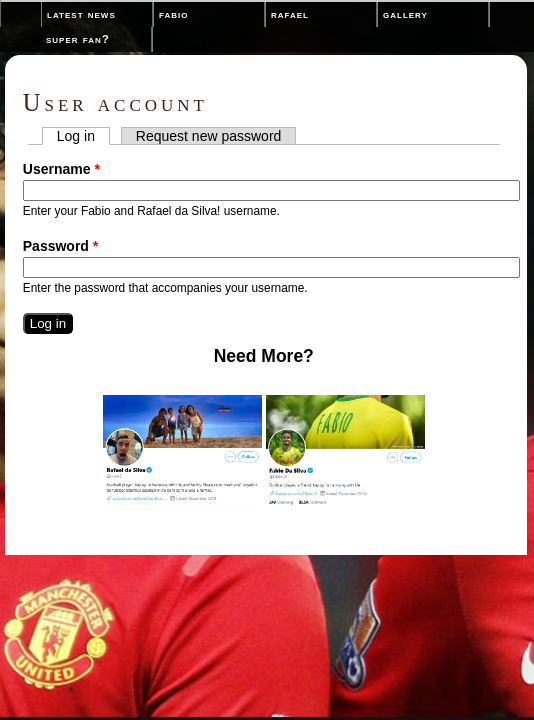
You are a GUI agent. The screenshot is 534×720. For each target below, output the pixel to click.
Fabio (173, 14)
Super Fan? (78, 39)
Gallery (405, 14)
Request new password (209, 136)
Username (61, 169)
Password (60, 246)
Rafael (290, 14)
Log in (83, 136)
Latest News (81, 14)
